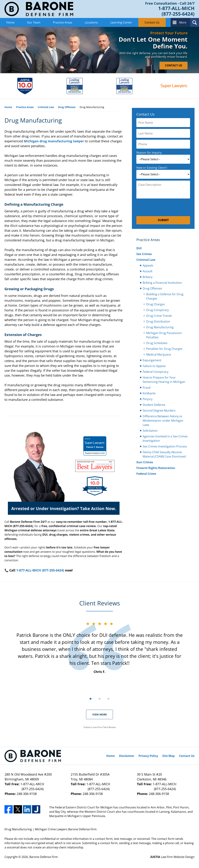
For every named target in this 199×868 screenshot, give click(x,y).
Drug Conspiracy (157, 310)
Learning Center (121, 22)
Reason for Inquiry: (149, 153)
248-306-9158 (27, 794)
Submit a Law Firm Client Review (100, 727)
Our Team (34, 22)
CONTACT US (173, 65)
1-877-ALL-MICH (33, 787)
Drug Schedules (157, 343)
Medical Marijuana (159, 354)
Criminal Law (146, 260)
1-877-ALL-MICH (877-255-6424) (40, 570)
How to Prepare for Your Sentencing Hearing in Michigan (164, 380)
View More (100, 714)
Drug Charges (156, 304)
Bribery (148, 277)
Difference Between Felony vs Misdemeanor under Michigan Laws (163, 421)
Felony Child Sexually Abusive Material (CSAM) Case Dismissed (164, 454)
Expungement (152, 360)
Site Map (168, 756)
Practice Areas (63, 22)
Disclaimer (127, 756)
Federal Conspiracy (156, 372)
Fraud (147, 388)
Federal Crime (146, 474)
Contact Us (152, 22)
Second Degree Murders (159, 410)
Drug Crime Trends (159, 316)
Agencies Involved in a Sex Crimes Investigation (165, 438)
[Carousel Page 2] (99, 699)
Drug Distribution (158, 321)
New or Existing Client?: (152, 168)
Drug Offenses (152, 288)
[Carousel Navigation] (99, 698)
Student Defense (154, 405)
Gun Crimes (145, 462)
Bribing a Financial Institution (162, 283)
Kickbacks (149, 393)
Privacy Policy (148, 756)
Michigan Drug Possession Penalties (164, 335)
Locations (91, 22)
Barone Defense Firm (44, 857)
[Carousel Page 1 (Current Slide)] (91, 699)
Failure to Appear (154, 366)
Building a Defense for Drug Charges (165, 296)
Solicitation (150, 431)
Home (10, 22)
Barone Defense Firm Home (39, 9)
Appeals (148, 265)
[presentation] (163, 207)
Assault (148, 271)
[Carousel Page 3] (108, 699)
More (183, 22)
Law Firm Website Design (172, 857)
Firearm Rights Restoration (156, 468)
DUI (139, 248)
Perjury (148, 399)
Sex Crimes (144, 254)
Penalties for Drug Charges (164, 349)
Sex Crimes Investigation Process (165, 446)
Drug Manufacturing (160, 327)
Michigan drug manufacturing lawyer (54, 141)
